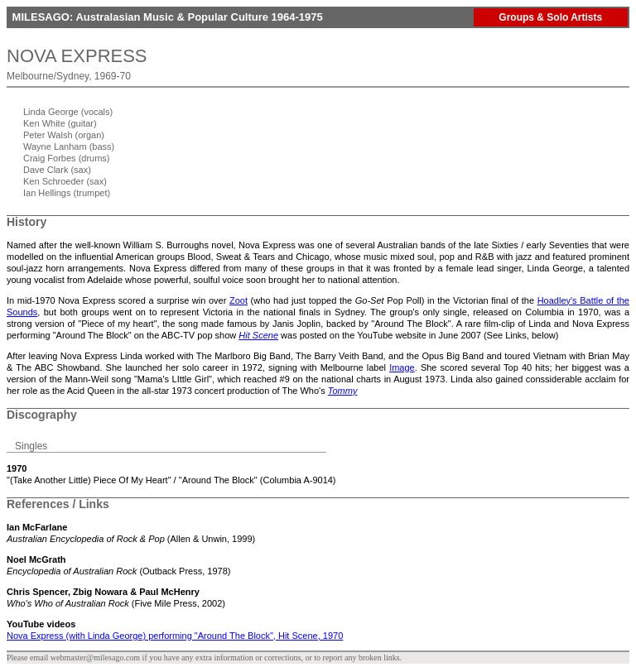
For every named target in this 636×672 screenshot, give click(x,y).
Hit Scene (258, 335)
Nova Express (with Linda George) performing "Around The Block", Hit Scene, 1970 (175, 636)
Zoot (238, 300)
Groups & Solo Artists (550, 17)
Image (402, 367)
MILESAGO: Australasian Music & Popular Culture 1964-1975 (166, 17)
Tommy (343, 391)
